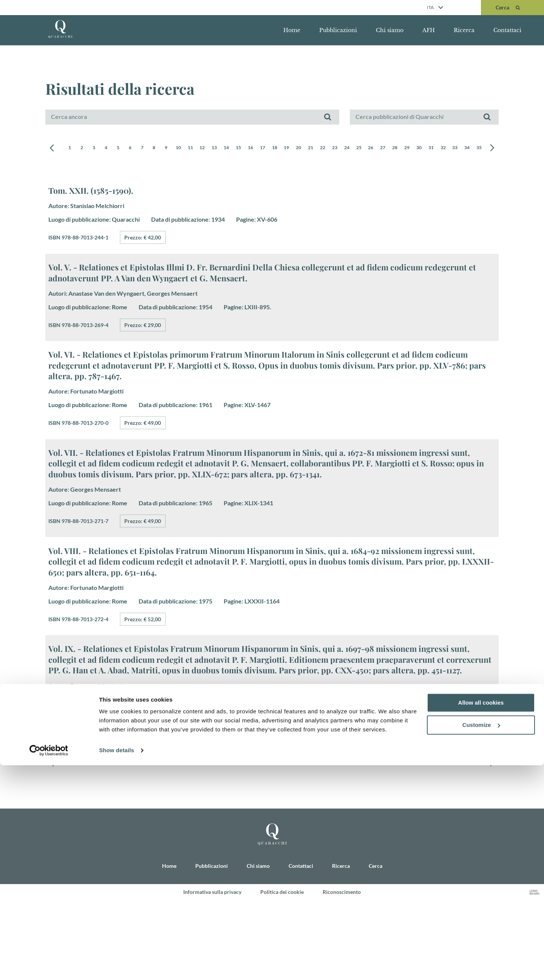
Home (292, 30)
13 (236, 148)
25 (400, 148)
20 (332, 148)
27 (428, 148)
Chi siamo (390, 30)
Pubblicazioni (338, 30)
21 (346, 148)
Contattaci (507, 30)
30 (469, 148)
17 (291, 148)
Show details (117, 965)
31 (483, 148)
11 (208, 148)
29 (456, 148)
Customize (481, 940)
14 (249, 148)
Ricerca (464, 30)
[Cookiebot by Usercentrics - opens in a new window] (49, 965)
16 (277, 148)
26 (414, 148)
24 (387, 148)
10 (195, 148)
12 (222, 148)
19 (318, 148)
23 (373, 148)
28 (442, 148)
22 (359, 148)
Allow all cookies (481, 917)
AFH (429, 30)
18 (304, 148)
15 (263, 148)
